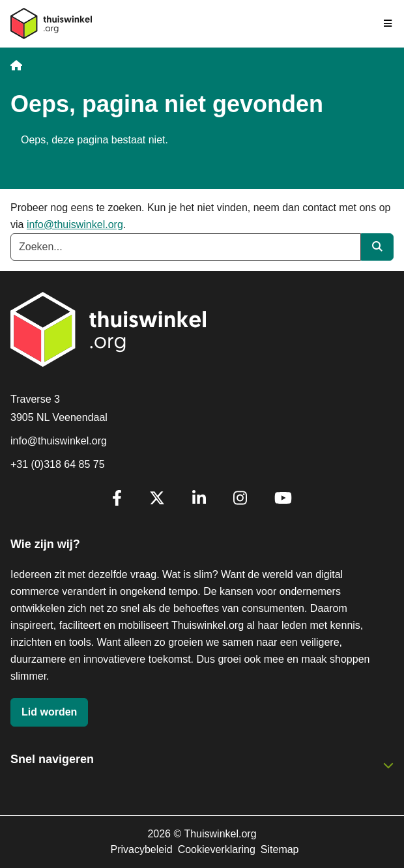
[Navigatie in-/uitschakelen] (388, 23)
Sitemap (280, 849)
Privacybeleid (141, 849)
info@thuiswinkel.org (75, 224)
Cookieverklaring (217, 849)
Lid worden (49, 712)
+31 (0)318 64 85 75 (58, 464)
